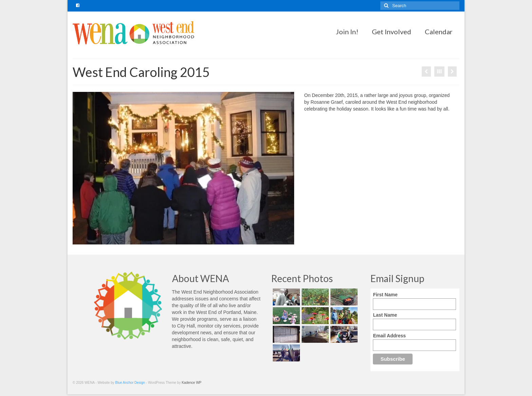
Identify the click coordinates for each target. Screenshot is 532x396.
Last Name (385, 315)
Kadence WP (191, 383)
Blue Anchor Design (130, 383)
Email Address (389, 336)
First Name (385, 295)
